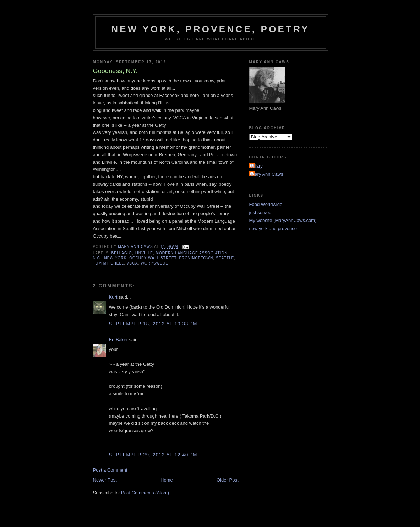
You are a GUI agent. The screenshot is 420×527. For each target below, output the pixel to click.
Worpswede (154, 263)
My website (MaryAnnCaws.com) (283, 220)
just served (260, 213)
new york (115, 258)
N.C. (97, 258)
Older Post (227, 480)
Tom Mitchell (108, 263)
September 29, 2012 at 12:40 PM (153, 455)
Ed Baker (118, 340)
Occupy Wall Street (153, 258)
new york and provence (273, 229)
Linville (144, 253)
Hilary (257, 166)
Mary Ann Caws (267, 174)
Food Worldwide (266, 204)
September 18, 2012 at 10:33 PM (153, 324)
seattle (225, 258)
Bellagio (122, 253)
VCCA (132, 263)
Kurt (113, 297)
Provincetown (196, 258)
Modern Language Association (191, 253)
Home (167, 480)
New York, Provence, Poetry (210, 29)
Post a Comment (110, 470)
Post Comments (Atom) (145, 493)
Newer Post (105, 480)
